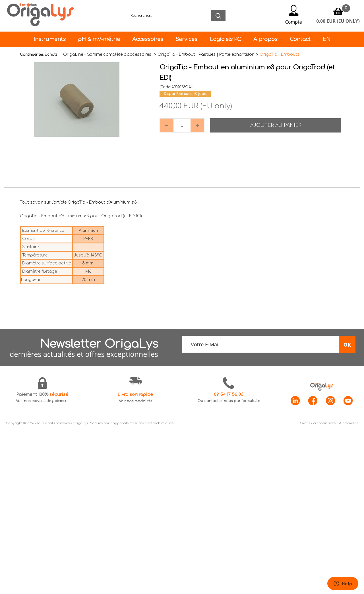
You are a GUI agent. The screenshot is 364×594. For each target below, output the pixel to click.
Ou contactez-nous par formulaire (229, 401)
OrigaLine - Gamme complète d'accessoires (108, 54)
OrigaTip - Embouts (280, 54)
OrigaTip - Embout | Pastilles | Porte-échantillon (206, 54)
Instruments (50, 39)
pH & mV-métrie (99, 39)
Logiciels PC (226, 39)
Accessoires (148, 39)
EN (327, 39)
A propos (265, 39)
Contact (300, 39)
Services (186, 39)
